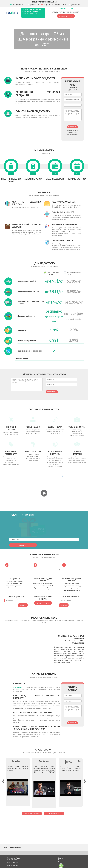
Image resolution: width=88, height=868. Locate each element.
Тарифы (62, 12)
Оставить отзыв (54, 811)
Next (84, 779)
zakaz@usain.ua (18, 5)
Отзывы (55, 12)
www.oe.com (18, 684)
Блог (60, 857)
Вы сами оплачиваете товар (74, 274)
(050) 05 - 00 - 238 (13, 866)
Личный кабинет (73, 12)
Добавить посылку (43, 592)
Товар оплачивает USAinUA (53, 274)
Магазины (62, 859)
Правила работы (22, 359)
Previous (4, 779)
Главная (61, 855)
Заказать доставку (66, 16)
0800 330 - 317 (12, 857)
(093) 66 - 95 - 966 (13, 860)
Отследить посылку (65, 9)
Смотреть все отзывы (32, 811)
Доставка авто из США (29, 866)
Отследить (70, 594)
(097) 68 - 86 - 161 (13, 863)
